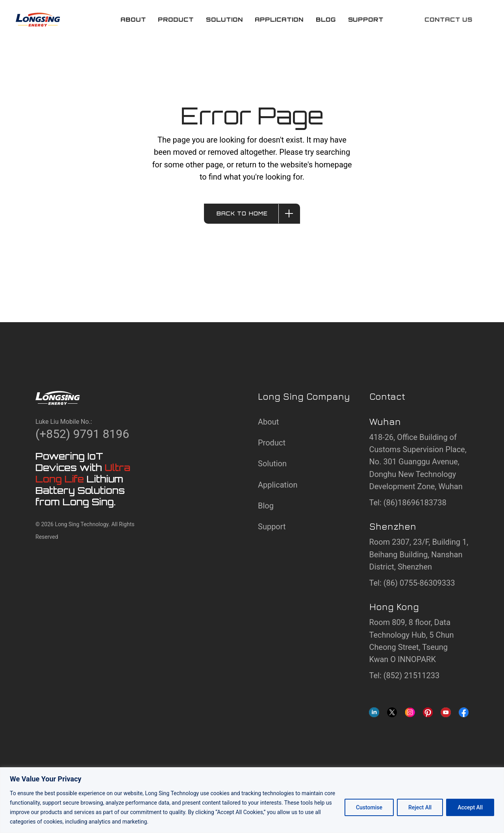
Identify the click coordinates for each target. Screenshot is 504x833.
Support (272, 527)
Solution (272, 464)
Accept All (470, 807)
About (268, 422)
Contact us (448, 19)
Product (272, 443)
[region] (252, 800)
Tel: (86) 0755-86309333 (412, 583)
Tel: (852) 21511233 (405, 675)
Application (278, 485)
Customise (369, 807)
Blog (266, 506)
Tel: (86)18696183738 (408, 503)
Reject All (420, 807)
